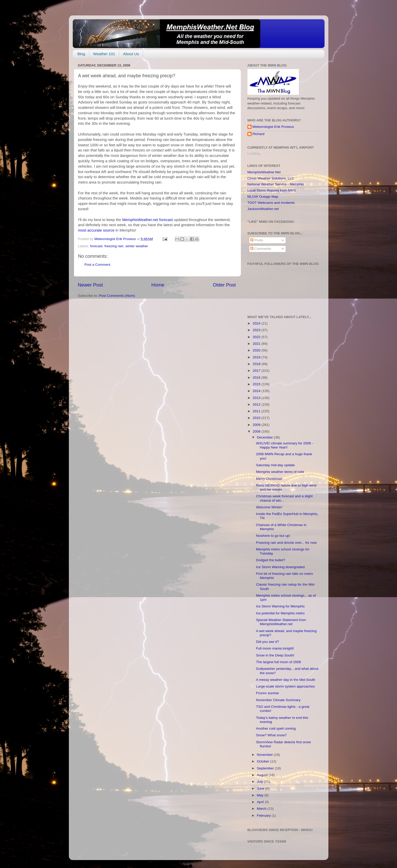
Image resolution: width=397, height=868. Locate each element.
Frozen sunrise (267, 693)
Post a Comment (98, 265)
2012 (257, 404)
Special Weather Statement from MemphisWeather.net (281, 622)
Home (158, 285)
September (266, 768)
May (261, 795)
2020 (257, 350)
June (261, 789)
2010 (257, 418)
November (265, 755)
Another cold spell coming (276, 728)
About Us (131, 54)
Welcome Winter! (269, 507)
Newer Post (90, 285)
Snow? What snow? (271, 735)
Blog (81, 54)
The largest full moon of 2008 (278, 662)
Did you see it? (267, 642)
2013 (257, 398)
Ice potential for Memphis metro (280, 613)
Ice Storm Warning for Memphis (280, 606)
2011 (257, 411)
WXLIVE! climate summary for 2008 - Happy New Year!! (284, 445)
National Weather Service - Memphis (276, 184)
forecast (96, 246)
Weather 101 (104, 54)
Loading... (255, 153)
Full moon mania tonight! (275, 648)
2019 (257, 357)
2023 (257, 330)
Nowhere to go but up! (273, 536)
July (261, 782)
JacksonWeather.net (263, 209)
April (261, 802)
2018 (257, 364)
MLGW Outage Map (263, 197)
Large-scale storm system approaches (285, 686)
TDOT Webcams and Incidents (271, 203)
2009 (257, 425)
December (265, 437)
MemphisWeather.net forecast (148, 220)
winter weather (137, 246)
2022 (257, 337)
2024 (257, 323)
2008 (257, 431)
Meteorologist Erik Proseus (273, 127)
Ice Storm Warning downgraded (280, 567)
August (263, 775)
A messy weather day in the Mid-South (285, 680)
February (264, 815)
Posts (257, 240)
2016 (257, 378)
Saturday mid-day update (275, 465)
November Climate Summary (278, 700)
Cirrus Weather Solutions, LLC (271, 178)
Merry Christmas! (269, 479)
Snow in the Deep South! (275, 655)
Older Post (224, 285)
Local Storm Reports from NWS (272, 190)
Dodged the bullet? (270, 560)
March (262, 809)
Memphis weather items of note (280, 472)
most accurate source (96, 230)
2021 (257, 344)
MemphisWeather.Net (264, 172)
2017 (257, 371)
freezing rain (114, 246)
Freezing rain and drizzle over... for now (286, 543)
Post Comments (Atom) (117, 296)
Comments (261, 249)
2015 (257, 384)
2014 (257, 391)
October (264, 761)
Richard (259, 134)
